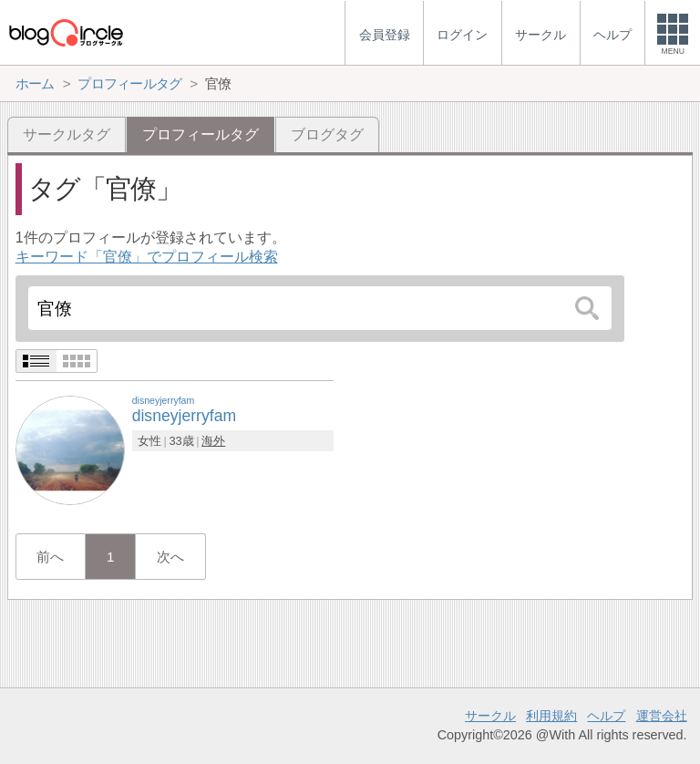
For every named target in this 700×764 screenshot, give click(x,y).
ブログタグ (327, 134)
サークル (490, 716)
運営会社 (662, 716)
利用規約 (551, 716)
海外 (213, 441)
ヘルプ (606, 716)
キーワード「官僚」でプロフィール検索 (147, 257)
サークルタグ (67, 134)
